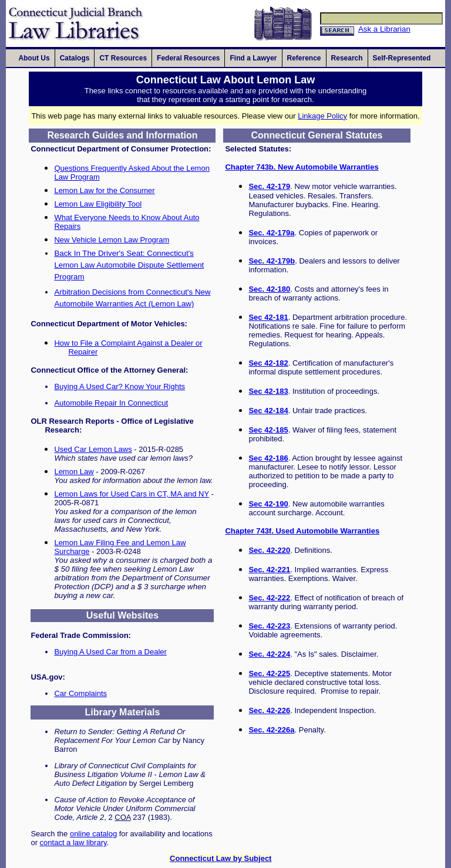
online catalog (93, 834)
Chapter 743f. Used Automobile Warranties (302, 531)
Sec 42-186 (268, 458)
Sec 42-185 (268, 430)
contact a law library (73, 842)
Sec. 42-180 (269, 289)
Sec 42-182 (268, 363)
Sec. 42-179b (272, 261)
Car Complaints (80, 693)
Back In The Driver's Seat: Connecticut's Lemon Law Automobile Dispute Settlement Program (129, 265)
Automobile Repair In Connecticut (111, 403)
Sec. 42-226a (271, 730)
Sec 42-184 (268, 411)
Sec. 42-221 (269, 570)
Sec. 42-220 (269, 550)
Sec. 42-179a (271, 233)
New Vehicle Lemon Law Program (112, 240)
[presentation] (34, 58)
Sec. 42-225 (269, 673)
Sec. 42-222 (269, 598)
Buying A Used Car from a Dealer (110, 652)
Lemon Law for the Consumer (104, 190)
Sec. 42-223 (269, 626)
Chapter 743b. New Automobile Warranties (302, 167)
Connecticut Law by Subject (221, 858)
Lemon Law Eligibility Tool (98, 204)
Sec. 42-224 (269, 654)
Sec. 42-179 (269, 186)
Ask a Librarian (384, 29)
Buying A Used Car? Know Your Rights (120, 386)
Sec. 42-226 (269, 710)
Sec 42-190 (268, 504)
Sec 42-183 (268, 391)
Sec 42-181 (268, 317)
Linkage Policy (322, 116)
